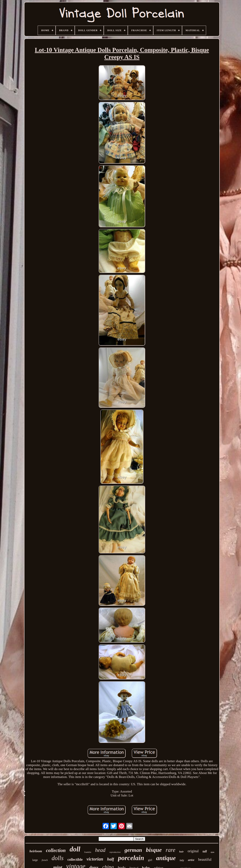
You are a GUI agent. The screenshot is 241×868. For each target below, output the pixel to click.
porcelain (131, 858)
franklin (88, 852)
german (133, 850)
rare (170, 850)
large (35, 860)
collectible (75, 860)
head (100, 850)
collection (56, 850)
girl (150, 860)
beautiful (205, 859)
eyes (213, 852)
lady (182, 860)
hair (181, 852)
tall (205, 851)
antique (166, 858)
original (193, 851)
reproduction (115, 852)
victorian (95, 859)
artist (191, 860)
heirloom (36, 851)
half (111, 859)
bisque (154, 850)
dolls (58, 858)
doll (75, 849)
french (45, 860)
